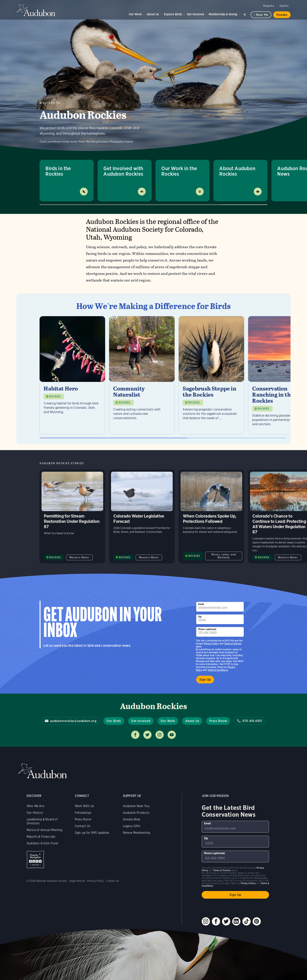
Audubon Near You (136, 806)
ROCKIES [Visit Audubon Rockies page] (55, 557)
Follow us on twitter (147, 735)
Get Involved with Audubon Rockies (123, 171)
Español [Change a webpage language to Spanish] (284, 6)
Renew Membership (137, 833)
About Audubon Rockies (237, 171)
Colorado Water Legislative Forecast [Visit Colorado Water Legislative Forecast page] (142, 516)
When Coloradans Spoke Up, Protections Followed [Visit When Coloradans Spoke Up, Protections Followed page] (211, 516)
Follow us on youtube (172, 735)
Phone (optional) (207, 629)
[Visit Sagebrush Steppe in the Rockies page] (211, 375)
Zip (200, 617)
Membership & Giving (223, 14)
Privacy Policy (211, 643)
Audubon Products (136, 813)
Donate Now (132, 819)
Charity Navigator (35, 860)
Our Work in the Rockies (179, 171)
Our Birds (114, 721)
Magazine (269, 6)
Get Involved (195, 14)
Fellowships (83, 813)
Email (201, 604)
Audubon (36, 10)
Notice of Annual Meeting (44, 830)
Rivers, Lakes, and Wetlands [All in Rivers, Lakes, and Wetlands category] (224, 556)
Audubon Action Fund (42, 843)
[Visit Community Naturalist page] (142, 375)
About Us (153, 14)
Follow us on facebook (135, 735)
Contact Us (83, 826)
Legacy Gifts (132, 826)
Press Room (218, 721)
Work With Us (84, 806)
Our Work (135, 14)
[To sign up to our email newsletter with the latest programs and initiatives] (220, 607)
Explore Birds (173, 14)
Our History (35, 813)
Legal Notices (77, 881)
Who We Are (35, 806)
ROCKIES (55, 396)
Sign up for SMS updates (92, 833)
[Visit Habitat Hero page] (72, 375)
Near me (262, 15)
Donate (282, 15)
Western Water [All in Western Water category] (79, 557)
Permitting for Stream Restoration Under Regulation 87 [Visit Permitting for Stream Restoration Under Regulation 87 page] (72, 516)
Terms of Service (233, 643)
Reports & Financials (41, 837)
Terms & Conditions (218, 670)
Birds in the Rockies (58, 171)
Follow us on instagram (160, 735)
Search (245, 14)
